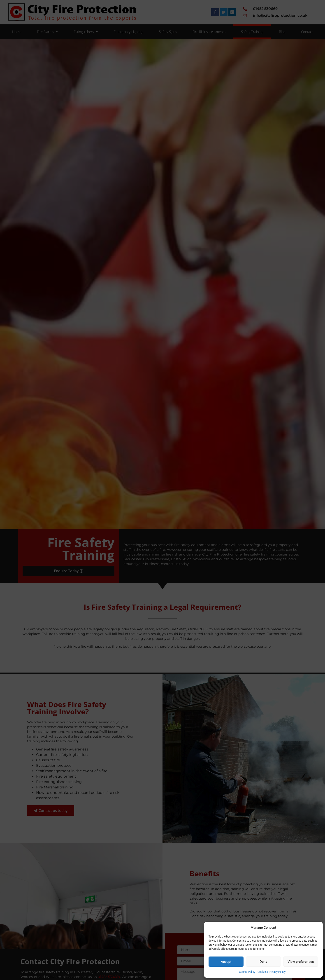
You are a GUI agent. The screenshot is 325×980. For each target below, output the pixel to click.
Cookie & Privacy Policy (272, 972)
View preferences (301, 962)
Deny (263, 962)
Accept (226, 962)
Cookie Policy (247, 972)
